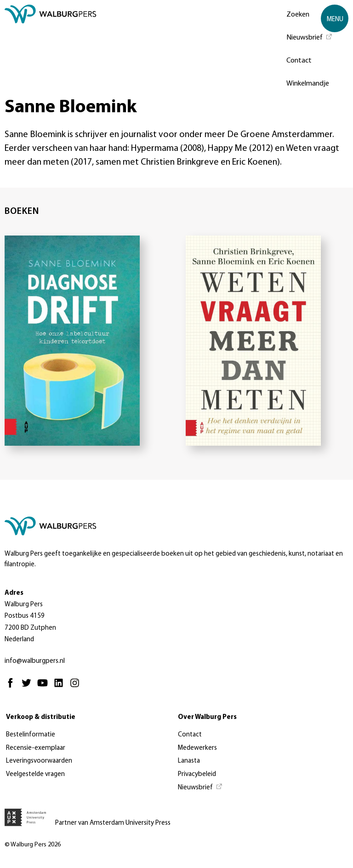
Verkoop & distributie (41, 717)
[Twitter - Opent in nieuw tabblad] (29, 687)
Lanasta (189, 761)
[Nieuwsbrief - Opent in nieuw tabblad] (310, 37)
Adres (14, 593)
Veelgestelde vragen (35, 774)
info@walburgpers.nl (35, 661)
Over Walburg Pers (207, 717)
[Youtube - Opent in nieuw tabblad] (45, 687)
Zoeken (298, 15)
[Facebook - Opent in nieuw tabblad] (13, 687)
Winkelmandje (308, 84)
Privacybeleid (197, 774)
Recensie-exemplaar (36, 748)
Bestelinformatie (31, 735)
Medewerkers (197, 748)
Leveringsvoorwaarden (39, 761)
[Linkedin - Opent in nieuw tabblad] (61, 687)
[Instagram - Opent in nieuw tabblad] (77, 687)
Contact (299, 61)
